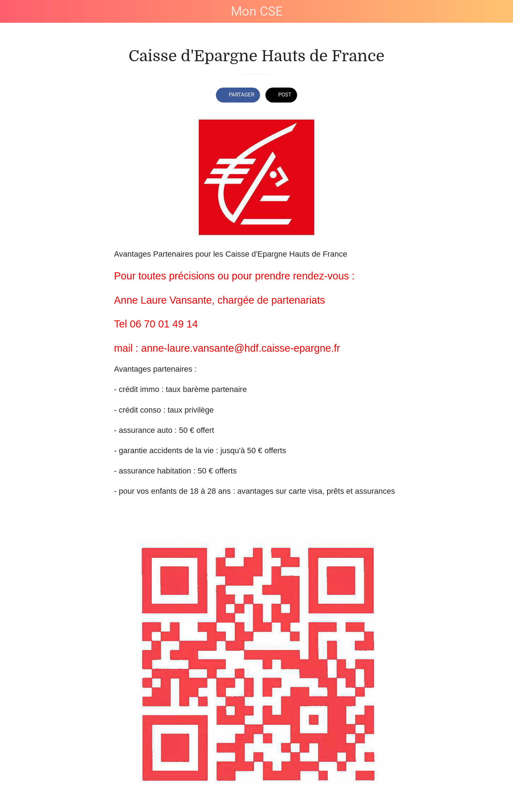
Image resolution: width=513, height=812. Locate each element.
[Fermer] (14, 11)
